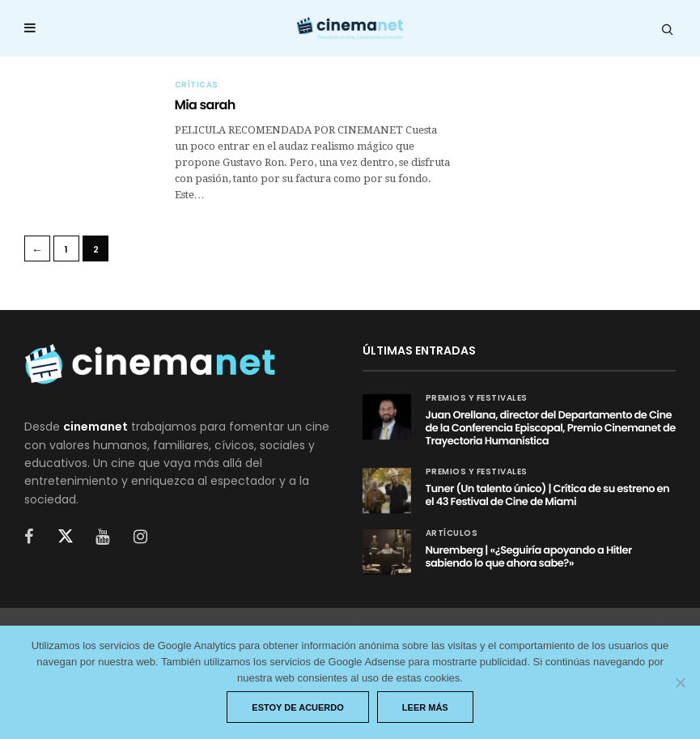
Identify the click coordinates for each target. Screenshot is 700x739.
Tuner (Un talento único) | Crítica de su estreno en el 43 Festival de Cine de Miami (548, 495)
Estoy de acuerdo (298, 707)
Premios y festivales (477, 398)
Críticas (197, 85)
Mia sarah (205, 105)
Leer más (425, 707)
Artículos (452, 533)
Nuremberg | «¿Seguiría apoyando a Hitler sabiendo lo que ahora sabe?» (529, 556)
